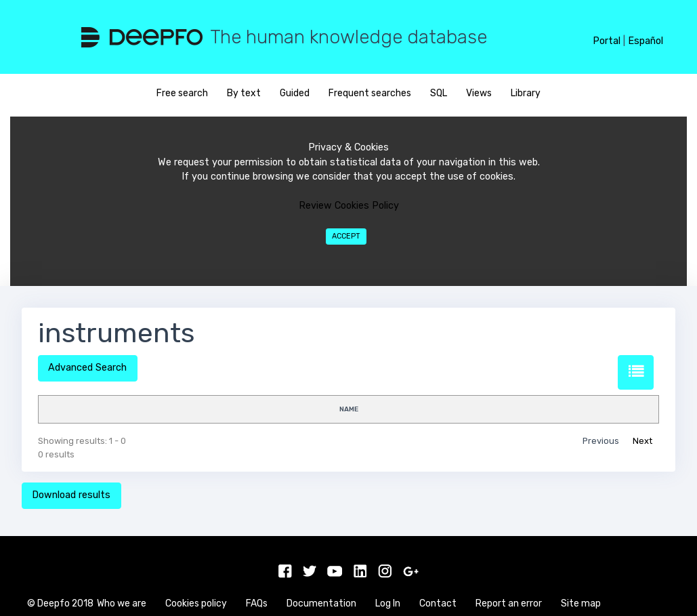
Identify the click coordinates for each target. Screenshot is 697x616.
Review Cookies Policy (349, 206)
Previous (601, 441)
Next (642, 441)
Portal (607, 41)
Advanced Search (87, 368)
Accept (346, 236)
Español (646, 41)
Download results (71, 495)
